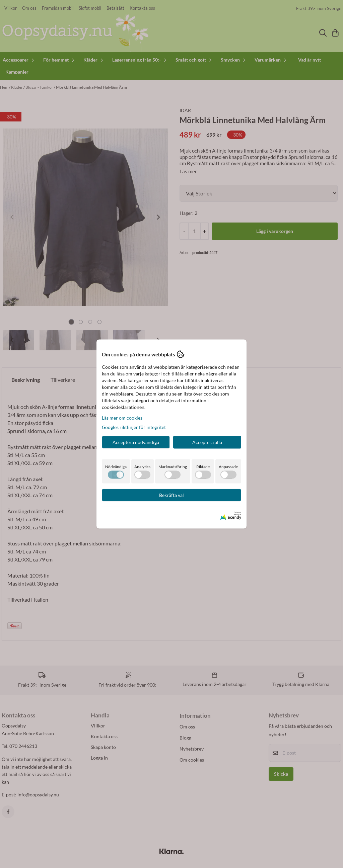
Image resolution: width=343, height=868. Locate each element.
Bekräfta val (171, 495)
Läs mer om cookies (122, 418)
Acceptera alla (207, 442)
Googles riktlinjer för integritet (134, 427)
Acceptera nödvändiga (136, 442)
